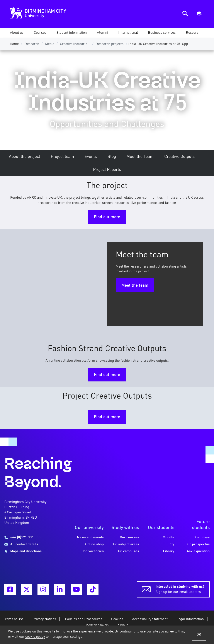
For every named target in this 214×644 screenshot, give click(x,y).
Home (14, 44)
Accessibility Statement (150, 619)
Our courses (129, 537)
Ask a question (198, 551)
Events (91, 157)
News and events (90, 537)
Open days (202, 537)
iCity (171, 544)
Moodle (168, 537)
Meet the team (135, 286)
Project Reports (107, 170)
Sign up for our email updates (180, 589)
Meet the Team (140, 157)
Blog (112, 157)
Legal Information (190, 619)
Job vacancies (93, 551)
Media (50, 44)
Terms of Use (13, 619)
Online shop (94, 544)
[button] (17, 33)
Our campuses (128, 551)
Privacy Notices (44, 619)
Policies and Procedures (84, 619)
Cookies (117, 619)
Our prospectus (198, 544)
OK (199, 635)
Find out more (107, 217)
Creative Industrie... (75, 44)
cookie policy (35, 637)
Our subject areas (125, 544)
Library (169, 551)
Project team (62, 157)
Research (32, 44)
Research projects (110, 44)
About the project (25, 157)
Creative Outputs (179, 157)
